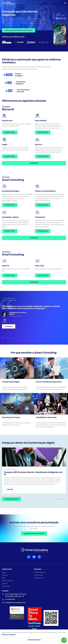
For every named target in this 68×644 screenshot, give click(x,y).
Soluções (5, 575)
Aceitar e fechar (34, 640)
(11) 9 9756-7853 (8, 599)
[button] (2, 338)
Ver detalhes (10, 132)
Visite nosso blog (11, 499)
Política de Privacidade (9, 635)
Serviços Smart (38, 575)
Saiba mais (34, 163)
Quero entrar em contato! (34, 534)
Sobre (4, 572)
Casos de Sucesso (7, 581)
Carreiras (5, 583)
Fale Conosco (6, 586)
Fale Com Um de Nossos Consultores (19, 30)
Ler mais (10, 489)
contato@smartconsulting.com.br (14, 603)
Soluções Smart (39, 578)
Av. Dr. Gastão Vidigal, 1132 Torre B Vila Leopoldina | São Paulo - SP (14, 595)
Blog (3, 578)
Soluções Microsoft (40, 572)
